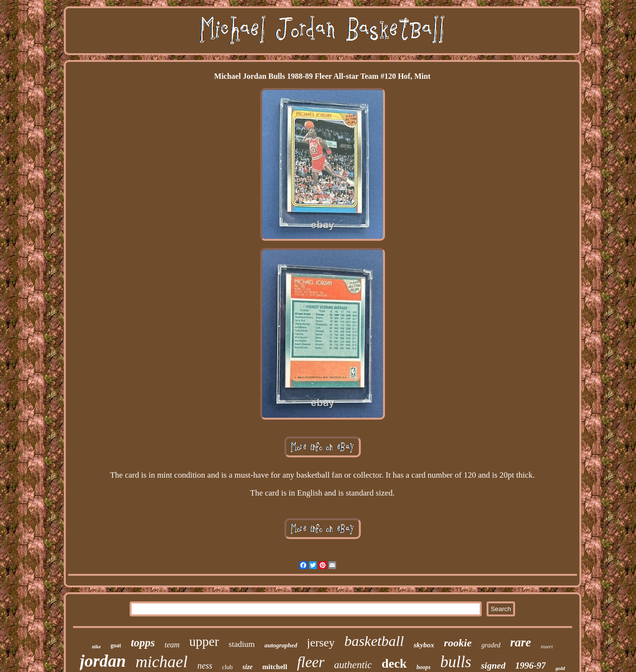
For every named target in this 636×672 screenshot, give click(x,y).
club (227, 667)
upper (204, 642)
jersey (321, 643)
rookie (458, 643)
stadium (242, 644)
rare (521, 642)
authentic (353, 665)
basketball (374, 641)
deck (394, 664)
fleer (311, 662)
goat (116, 645)
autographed (281, 645)
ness (205, 666)
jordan (103, 661)
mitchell (275, 667)
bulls (456, 662)
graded (491, 645)
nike (96, 647)
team (172, 645)
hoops (423, 667)
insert (547, 646)
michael (162, 662)
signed (493, 665)
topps (143, 643)
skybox (424, 645)
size (247, 667)
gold (560, 668)
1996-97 (530, 665)
